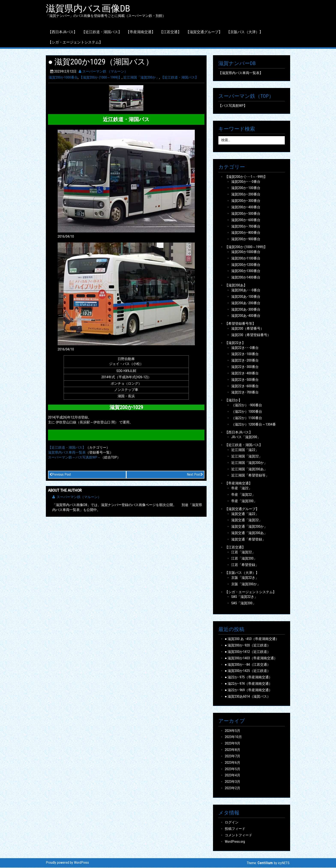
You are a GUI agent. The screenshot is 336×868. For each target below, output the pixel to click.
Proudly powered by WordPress (67, 863)
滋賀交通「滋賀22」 (247, 521)
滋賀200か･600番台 (246, 220)
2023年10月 (233, 738)
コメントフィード (238, 836)
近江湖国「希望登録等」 (250, 476)
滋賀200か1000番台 (63, 78)
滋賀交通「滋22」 (245, 514)
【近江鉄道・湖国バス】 (102, 32)
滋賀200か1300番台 (246, 272)
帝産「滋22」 (241, 489)
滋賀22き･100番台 (245, 355)
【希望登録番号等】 (240, 324)
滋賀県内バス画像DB (90, 9)
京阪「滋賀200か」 (246, 584)
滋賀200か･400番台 (246, 208)
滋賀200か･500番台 (246, 214)
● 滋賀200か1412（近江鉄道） (248, 652)
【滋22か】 (233, 401)
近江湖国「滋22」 (245, 450)
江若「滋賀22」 (243, 553)
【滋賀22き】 (235, 343)
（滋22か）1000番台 (247, 412)
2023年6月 (232, 763)
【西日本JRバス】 (63, 32)
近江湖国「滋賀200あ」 (249, 470)
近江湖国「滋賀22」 (247, 457)
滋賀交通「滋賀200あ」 (249, 533)
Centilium (265, 863)
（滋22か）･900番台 (247, 406)
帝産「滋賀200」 (244, 501)
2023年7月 (232, 757)
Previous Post (60, 475)
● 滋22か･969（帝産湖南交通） (249, 690)
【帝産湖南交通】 (141, 32)
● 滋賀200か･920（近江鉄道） (248, 646)
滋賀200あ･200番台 (246, 303)
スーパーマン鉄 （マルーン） (103, 72)
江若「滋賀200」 (244, 559)
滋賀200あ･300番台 (246, 310)
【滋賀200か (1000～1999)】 (100, 78)
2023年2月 (232, 788)
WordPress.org (235, 842)
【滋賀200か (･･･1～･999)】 (246, 177)
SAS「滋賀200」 (244, 604)
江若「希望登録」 (245, 565)
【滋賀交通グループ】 (204, 32)
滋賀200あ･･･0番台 (246, 291)
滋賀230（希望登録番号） (251, 335)
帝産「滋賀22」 (243, 495)
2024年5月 (232, 731)
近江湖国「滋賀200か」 (141, 78)
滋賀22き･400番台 (245, 374)
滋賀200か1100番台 (246, 259)
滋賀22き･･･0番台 (245, 348)
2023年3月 (232, 782)
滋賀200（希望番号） (247, 329)
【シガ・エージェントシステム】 (75, 43)
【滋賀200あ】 (236, 286)
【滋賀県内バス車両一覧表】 (241, 74)
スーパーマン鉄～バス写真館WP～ (74, 458)
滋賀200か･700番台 (246, 227)
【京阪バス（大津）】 (245, 32)
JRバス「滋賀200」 (246, 438)
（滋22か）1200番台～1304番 (253, 425)
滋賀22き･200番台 (245, 361)
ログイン (232, 823)
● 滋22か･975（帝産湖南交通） (249, 678)
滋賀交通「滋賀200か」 (249, 527)
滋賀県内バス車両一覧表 (67, 453)
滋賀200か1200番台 (246, 265)
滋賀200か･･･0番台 (246, 182)
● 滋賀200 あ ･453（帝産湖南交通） (252, 639)
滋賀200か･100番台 (246, 188)
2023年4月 (232, 776)
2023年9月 (232, 744)
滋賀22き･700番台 (245, 393)
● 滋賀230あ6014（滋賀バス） (248, 697)
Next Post (195, 475)
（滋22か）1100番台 (247, 418)
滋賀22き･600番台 (245, 386)
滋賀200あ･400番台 (246, 316)
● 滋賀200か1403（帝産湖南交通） (251, 659)
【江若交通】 (170, 32)
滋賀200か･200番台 (246, 195)
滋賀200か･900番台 (246, 239)
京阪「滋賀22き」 (245, 578)
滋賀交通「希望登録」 (248, 540)
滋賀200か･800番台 (246, 233)
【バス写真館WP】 (233, 106)
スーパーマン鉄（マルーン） (77, 497)
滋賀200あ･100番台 (246, 297)
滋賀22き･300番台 (245, 367)
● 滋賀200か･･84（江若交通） (248, 665)
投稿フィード (235, 829)
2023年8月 (232, 750)
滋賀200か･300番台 (246, 201)
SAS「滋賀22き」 (244, 597)
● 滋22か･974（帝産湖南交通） (249, 684)
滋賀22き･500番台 (245, 380)
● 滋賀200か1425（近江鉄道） (248, 671)
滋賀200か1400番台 (246, 278)
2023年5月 (232, 769)
